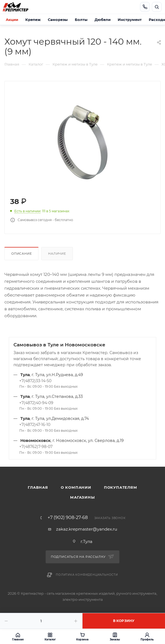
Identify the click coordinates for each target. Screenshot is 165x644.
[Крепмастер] (21, 7)
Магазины (82, 497)
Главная (38, 487)
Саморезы (58, 20)
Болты (81, 20)
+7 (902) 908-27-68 (68, 518)
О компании (76, 487)
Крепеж (33, 20)
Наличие (57, 254)
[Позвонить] (145, 7)
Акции (12, 20)
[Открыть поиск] (157, 7)
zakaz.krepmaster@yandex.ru (87, 529)
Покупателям (121, 487)
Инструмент (130, 20)
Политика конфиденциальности (87, 575)
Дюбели (103, 20)
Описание (21, 254)
